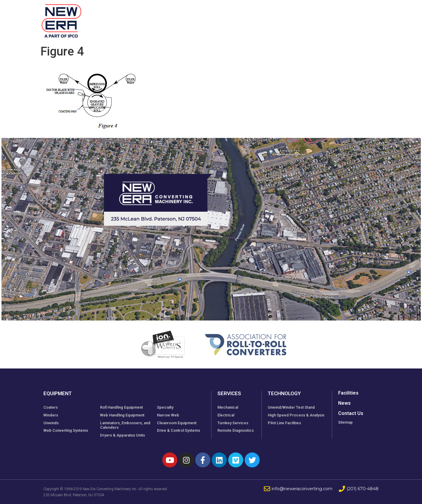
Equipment (174, 18)
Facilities (217, 18)
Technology (292, 18)
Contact (358, 18)
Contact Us (351, 413)
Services (252, 18)
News (328, 18)
